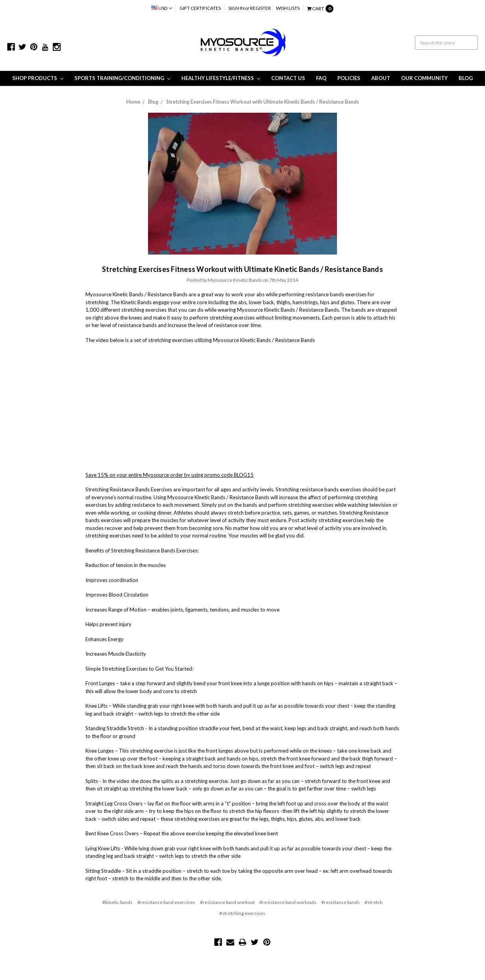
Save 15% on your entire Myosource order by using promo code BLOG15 (169, 475)
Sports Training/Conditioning (122, 78)
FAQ (321, 78)
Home (133, 102)
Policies (349, 78)
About (381, 78)
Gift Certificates (200, 8)
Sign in (236, 8)
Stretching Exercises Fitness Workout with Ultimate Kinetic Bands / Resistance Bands (263, 102)
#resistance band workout (227, 902)
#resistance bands (341, 902)
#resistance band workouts (288, 902)
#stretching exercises (242, 913)
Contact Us (288, 78)
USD (162, 8)
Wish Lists (288, 8)
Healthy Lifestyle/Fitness (221, 78)
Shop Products (38, 78)
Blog (466, 78)
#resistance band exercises (166, 902)
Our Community (424, 78)
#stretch (374, 902)
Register (260, 8)
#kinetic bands (118, 902)
